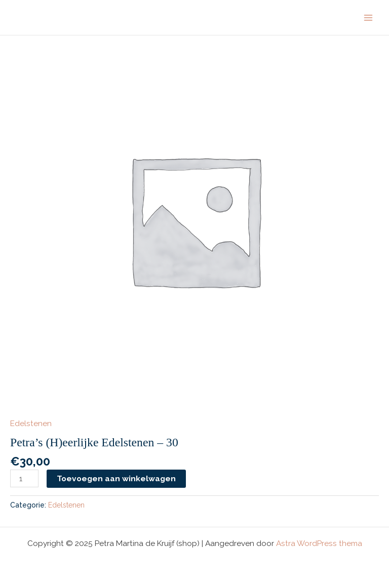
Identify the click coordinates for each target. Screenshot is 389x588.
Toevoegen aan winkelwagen (116, 478)
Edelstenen (31, 423)
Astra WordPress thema (319, 543)
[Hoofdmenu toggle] (368, 18)
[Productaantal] (24, 478)
